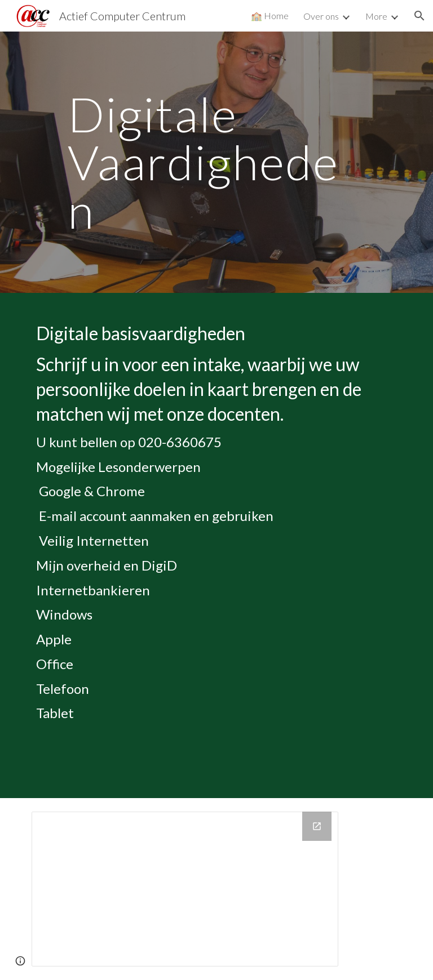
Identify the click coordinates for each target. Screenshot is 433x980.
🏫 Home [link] (270, 15)
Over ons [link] (321, 16)
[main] (216, 162)
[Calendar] (185, 889)
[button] (419, 16)
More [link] (376, 16)
